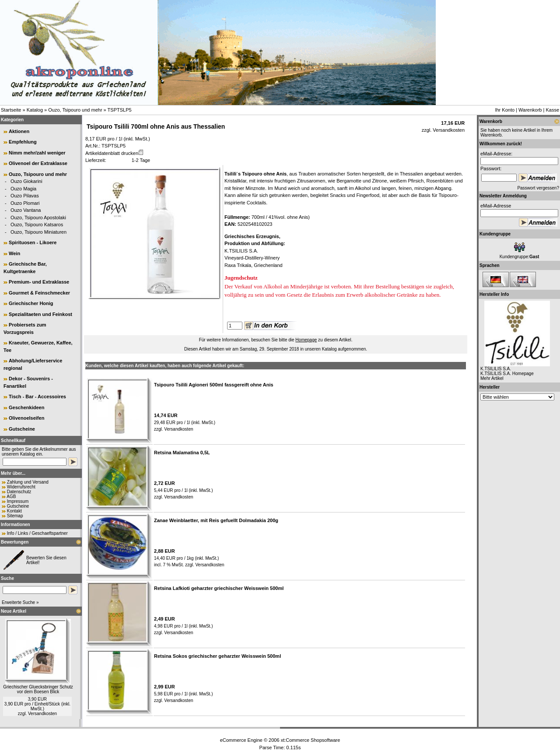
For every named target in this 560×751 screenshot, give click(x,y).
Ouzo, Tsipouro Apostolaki (38, 218)
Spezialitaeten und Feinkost (40, 314)
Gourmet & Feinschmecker (39, 293)
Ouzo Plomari (25, 203)
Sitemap (15, 516)
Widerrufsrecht (21, 487)
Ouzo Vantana (26, 210)
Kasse (552, 110)
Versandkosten (42, 714)
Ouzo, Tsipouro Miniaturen (38, 232)
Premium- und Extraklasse (39, 282)
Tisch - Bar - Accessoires (37, 397)
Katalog (35, 110)
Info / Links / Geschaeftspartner (37, 533)
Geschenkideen (26, 407)
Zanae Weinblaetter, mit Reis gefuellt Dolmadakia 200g (216, 520)
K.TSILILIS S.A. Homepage (507, 374)
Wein (14, 253)
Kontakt (14, 511)
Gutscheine (22, 429)
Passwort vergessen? (538, 188)
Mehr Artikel (492, 378)
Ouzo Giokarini (26, 181)
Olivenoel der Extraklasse (38, 163)
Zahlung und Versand (28, 482)
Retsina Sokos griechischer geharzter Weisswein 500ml (217, 656)
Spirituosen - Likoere (33, 242)
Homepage (306, 340)
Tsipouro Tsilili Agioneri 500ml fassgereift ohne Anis (214, 385)
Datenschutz (19, 492)
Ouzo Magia (23, 189)
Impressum (18, 501)
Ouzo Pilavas (25, 196)
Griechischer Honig (31, 303)
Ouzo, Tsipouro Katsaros (37, 225)
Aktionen (19, 131)
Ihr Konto (505, 110)
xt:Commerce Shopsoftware (311, 740)
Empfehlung (23, 142)
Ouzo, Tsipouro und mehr (75, 110)
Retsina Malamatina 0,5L (182, 453)
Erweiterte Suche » (20, 602)
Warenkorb (530, 110)
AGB (11, 497)
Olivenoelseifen (26, 418)
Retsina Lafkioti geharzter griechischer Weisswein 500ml (219, 588)
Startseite (11, 110)
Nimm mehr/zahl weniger (37, 153)
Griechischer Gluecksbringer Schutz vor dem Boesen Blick (38, 689)
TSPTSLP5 (120, 110)
